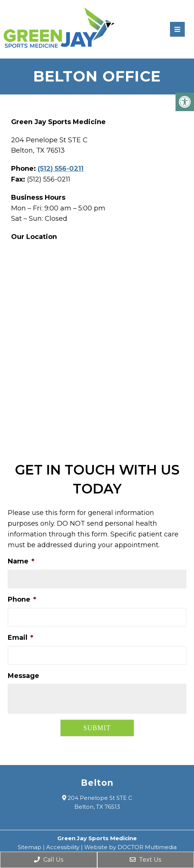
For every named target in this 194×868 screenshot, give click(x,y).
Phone (22, 599)
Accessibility (63, 847)
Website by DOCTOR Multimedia (130, 847)
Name (21, 561)
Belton (97, 783)
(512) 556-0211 (61, 169)
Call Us (49, 860)
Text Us (145, 860)
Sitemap (30, 847)
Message (23, 676)
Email (21, 638)
